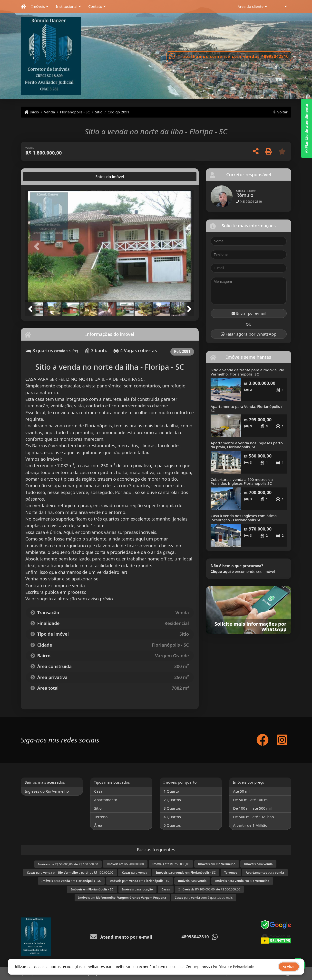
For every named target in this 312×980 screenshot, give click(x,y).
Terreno (101, 817)
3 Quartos (172, 808)
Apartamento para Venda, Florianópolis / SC (246, 408)
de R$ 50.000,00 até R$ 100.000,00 (68, 864)
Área (98, 825)
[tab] (41, 177)
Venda (50, 112)
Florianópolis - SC (75, 112)
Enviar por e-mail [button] (249, 313)
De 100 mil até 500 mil (252, 808)
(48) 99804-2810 (249, 202)
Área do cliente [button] (251, 6)
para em (186, 873)
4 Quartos (172, 817)
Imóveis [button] (38, 6)
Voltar (280, 112)
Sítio (99, 112)
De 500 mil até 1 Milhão (253, 817)
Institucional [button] (67, 6)
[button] (282, 7)
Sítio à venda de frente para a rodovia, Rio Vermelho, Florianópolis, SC (247, 372)
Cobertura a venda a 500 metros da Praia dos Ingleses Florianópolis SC (242, 481)
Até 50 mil (242, 791)
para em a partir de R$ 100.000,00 (70, 873)
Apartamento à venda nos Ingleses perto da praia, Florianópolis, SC (247, 445)
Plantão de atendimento (306, 128)
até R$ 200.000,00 (125, 864)
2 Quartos (172, 800)
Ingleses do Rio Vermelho (47, 791)
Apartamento (106, 800)
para (258, 864)
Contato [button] (95, 6)
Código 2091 (119, 112)
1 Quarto (171, 791)
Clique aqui (221, 571)
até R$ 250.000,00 (171, 864)
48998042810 (275, 56)
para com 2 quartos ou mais (204, 898)
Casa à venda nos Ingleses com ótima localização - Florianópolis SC (244, 518)
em (217, 864)
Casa (98, 791)
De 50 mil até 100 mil (251, 800)
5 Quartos (172, 825)
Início (32, 112)
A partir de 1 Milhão (250, 825)
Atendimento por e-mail (121, 937)
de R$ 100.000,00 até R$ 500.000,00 (209, 889)
